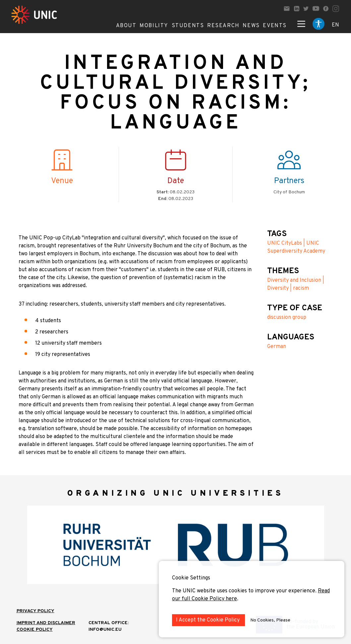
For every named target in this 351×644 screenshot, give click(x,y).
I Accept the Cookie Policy (208, 620)
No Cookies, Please (270, 620)
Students (188, 26)
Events (275, 26)
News (251, 26)
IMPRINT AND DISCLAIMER (46, 623)
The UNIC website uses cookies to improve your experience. (245, 591)
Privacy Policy (35, 611)
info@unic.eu (105, 630)
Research (223, 26)
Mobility (154, 26)
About (126, 26)
